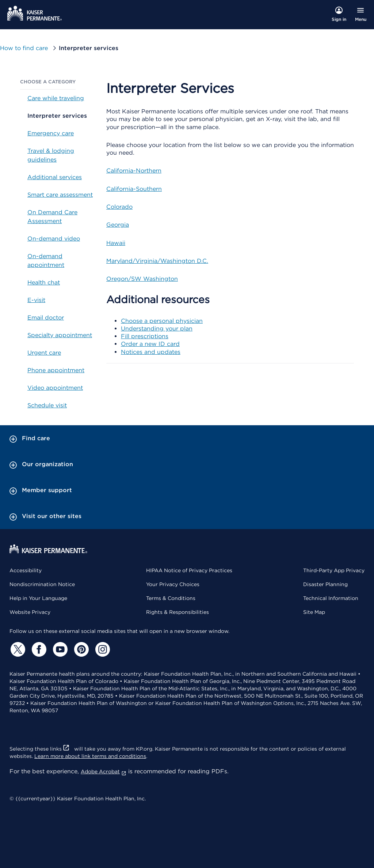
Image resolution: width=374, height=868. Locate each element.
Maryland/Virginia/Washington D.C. (157, 261)
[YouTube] (59, 649)
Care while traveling (56, 98)
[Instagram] (102, 649)
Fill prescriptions (145, 336)
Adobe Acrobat (104, 771)
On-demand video (54, 239)
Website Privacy (30, 612)
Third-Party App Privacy (334, 570)
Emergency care (51, 133)
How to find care (24, 48)
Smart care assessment (60, 195)
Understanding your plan (157, 329)
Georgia (118, 225)
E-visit (36, 300)
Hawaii (116, 243)
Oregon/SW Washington (142, 279)
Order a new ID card (150, 344)
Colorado (119, 207)
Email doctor (46, 318)
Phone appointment (56, 370)
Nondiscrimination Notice (42, 584)
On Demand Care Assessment (52, 217)
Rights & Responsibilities (178, 612)
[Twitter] (17, 649)
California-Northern (134, 171)
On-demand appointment (46, 261)
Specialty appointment (60, 335)
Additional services (55, 177)
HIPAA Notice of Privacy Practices (189, 570)
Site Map (314, 612)
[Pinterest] (80, 649)
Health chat (44, 282)
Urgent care (44, 353)
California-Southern (134, 189)
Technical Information (331, 598)
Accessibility (26, 570)
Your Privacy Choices (173, 584)
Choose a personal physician (162, 321)
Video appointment (55, 388)
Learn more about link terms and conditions (90, 756)
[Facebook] (38, 649)
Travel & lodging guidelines (51, 155)
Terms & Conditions (171, 598)
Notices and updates (151, 352)
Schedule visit (47, 405)
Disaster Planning (325, 584)
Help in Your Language (38, 598)
